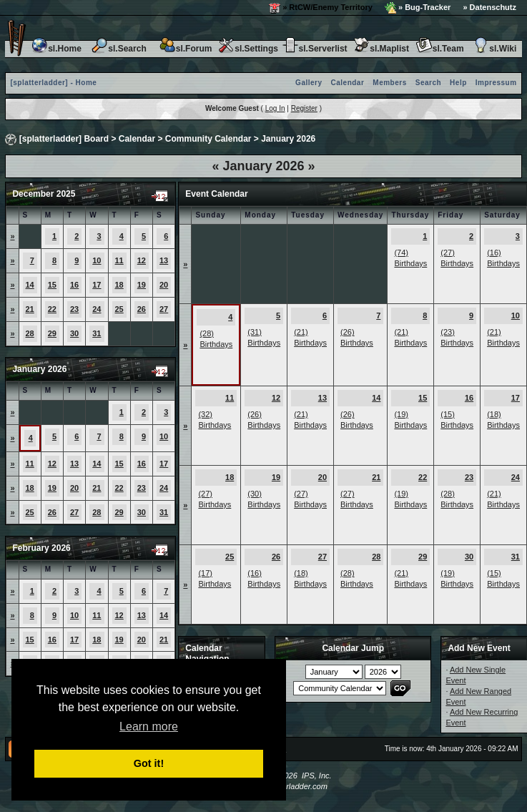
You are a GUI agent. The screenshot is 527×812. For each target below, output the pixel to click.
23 (74, 309)
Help (458, 83)
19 (142, 285)
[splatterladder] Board (64, 139)
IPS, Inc (316, 776)
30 (74, 333)
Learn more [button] (149, 727)
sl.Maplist (381, 49)
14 (30, 285)
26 (142, 309)
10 (97, 260)
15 (52, 285)
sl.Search (118, 49)
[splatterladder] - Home (53, 83)
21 (30, 309)
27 (164, 309)
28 (30, 333)
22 (52, 309)
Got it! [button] (149, 763)
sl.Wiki (494, 49)
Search (428, 83)
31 (97, 333)
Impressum (496, 83)
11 (119, 260)
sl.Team (440, 49)
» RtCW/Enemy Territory (321, 8)
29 (52, 333)
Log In (275, 108)
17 (97, 285)
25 (119, 309)
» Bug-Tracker (418, 8)
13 (164, 260)
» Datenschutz (489, 7)
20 (164, 285)
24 (97, 309)
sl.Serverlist (315, 49)
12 (142, 260)
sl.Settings (248, 49)
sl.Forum (186, 49)
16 (74, 285)
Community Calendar (208, 139)
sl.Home (56, 49)
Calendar (348, 83)
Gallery (309, 83)
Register (304, 108)
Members (389, 83)
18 (119, 285)
